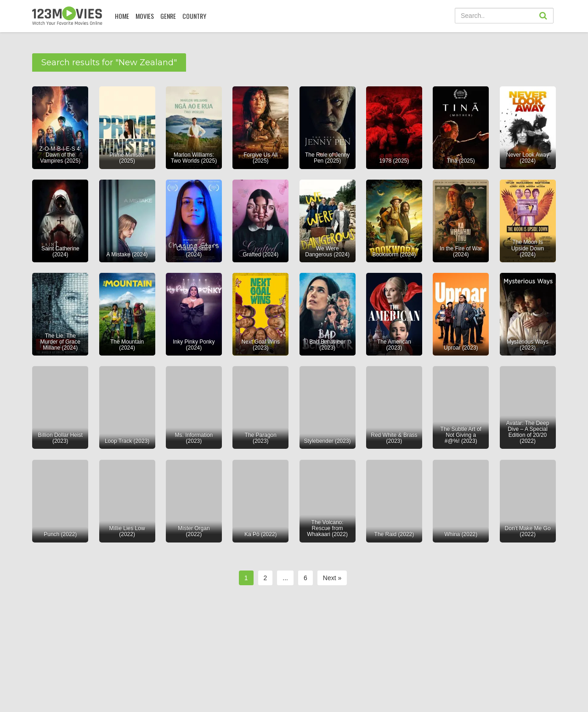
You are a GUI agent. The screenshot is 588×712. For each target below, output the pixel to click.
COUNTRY (194, 16)
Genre (168, 16)
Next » (332, 578)
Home (122, 16)
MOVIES (145, 16)
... (285, 578)
